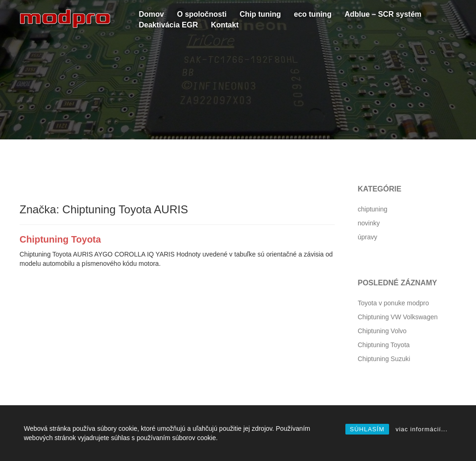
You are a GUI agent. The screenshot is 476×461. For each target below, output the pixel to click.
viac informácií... (422, 429)
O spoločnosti (202, 14)
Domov (152, 14)
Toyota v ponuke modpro (393, 303)
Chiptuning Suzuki (384, 359)
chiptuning (373, 209)
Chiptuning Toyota (60, 239)
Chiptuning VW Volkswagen (398, 317)
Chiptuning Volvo (382, 331)
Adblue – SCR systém (383, 14)
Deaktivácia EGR (169, 25)
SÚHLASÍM (367, 429)
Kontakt (225, 25)
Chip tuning (260, 14)
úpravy (368, 237)
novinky (369, 223)
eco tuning (313, 14)
